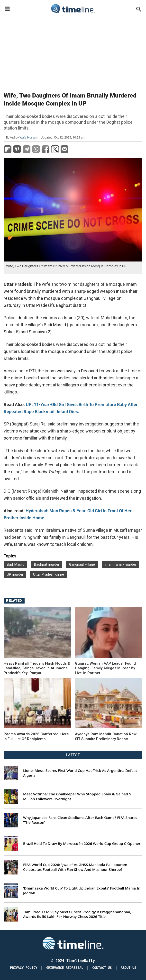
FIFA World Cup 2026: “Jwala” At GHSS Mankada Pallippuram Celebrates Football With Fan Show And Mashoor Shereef (75, 867)
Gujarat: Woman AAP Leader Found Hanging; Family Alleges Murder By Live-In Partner (105, 668)
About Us (128, 968)
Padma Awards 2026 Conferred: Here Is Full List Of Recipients (36, 736)
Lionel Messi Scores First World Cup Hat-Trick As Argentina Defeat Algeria (80, 773)
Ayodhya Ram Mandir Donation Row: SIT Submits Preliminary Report (106, 736)
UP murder (15, 574)
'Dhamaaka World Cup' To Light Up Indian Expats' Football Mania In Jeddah (82, 891)
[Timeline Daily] (73, 943)
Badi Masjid (16, 564)
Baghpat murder (47, 564)
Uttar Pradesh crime (49, 574)
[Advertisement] (73, 51)
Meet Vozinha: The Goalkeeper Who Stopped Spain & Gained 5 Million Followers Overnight (77, 796)
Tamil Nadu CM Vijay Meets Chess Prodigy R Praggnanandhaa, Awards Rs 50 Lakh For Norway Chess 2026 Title (77, 914)
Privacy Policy (24, 968)
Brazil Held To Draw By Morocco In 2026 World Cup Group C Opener (82, 844)
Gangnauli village (82, 564)
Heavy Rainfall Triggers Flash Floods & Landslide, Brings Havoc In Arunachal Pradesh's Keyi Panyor (37, 668)
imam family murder (120, 564)
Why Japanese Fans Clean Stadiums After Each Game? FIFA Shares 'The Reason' (80, 820)
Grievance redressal (65, 968)
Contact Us (102, 968)
